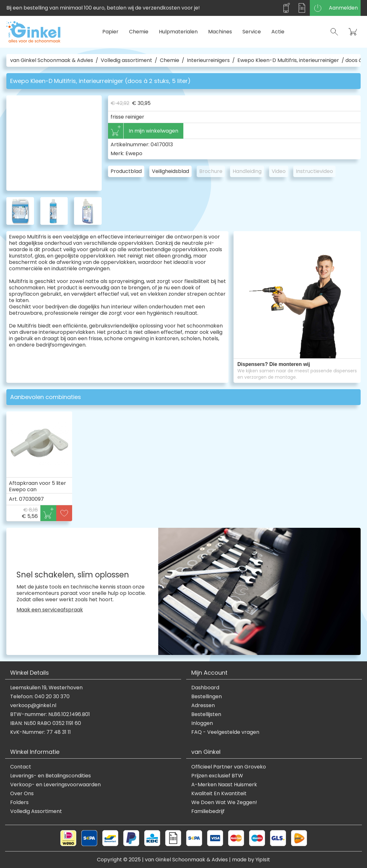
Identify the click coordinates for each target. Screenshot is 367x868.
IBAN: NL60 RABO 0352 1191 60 (46, 723)
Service (252, 32)
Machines (220, 32)
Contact (21, 767)
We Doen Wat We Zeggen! (224, 803)
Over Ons (22, 794)
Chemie (139, 32)
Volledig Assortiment (36, 811)
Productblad (126, 171)
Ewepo (134, 153)
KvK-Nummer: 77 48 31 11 (41, 732)
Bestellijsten (206, 714)
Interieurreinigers (208, 60)
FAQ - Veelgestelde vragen (225, 732)
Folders (19, 803)
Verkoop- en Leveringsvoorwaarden (55, 785)
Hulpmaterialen (178, 32)
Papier (110, 32)
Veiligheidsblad (170, 171)
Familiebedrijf (208, 811)
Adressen (203, 706)
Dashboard (205, 688)
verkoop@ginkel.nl (33, 706)
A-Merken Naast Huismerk (224, 785)
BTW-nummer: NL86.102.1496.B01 (50, 714)
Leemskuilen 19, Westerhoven (46, 688)
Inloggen (202, 723)
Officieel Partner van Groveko (229, 767)
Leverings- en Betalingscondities (51, 776)
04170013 (162, 145)
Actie (278, 32)
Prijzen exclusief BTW (217, 776)
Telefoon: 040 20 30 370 (40, 697)
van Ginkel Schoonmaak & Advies (52, 60)
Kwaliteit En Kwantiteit (219, 794)
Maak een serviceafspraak (50, 610)
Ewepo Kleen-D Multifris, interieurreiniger (288, 60)
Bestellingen (207, 697)
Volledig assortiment (126, 60)
